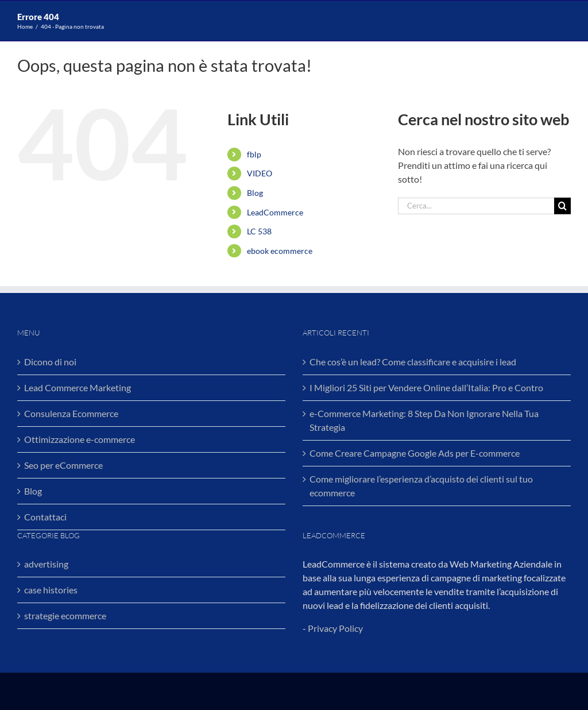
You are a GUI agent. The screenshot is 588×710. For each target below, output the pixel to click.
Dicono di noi (50, 362)
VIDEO (260, 173)
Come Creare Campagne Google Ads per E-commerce (415, 453)
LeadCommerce (275, 212)
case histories (51, 590)
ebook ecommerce (280, 251)
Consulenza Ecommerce (71, 413)
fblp (254, 154)
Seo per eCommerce (63, 465)
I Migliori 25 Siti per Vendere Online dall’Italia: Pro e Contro (426, 387)
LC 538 (259, 231)
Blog (255, 193)
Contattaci (45, 517)
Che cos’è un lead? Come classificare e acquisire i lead (413, 362)
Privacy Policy (335, 628)
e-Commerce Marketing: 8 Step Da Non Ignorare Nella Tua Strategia (424, 420)
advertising (46, 564)
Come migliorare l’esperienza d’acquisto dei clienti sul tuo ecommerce (421, 486)
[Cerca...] (476, 206)
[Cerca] (562, 206)
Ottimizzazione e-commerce (80, 439)
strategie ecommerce (65, 616)
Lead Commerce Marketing (78, 387)
